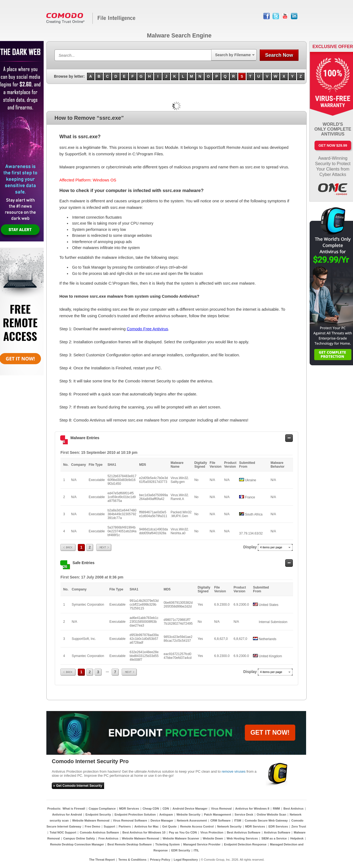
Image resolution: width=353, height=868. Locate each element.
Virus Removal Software (130, 820)
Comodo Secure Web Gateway (266, 820)
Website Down (213, 838)
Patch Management (217, 814)
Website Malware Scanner (181, 838)
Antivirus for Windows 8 (252, 809)
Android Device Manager (190, 809)
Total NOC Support (63, 832)
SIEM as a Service (274, 838)
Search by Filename (233, 55)
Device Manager (162, 820)
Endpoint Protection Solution (135, 814)
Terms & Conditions (132, 860)
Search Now (279, 55)
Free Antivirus (108, 838)
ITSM (238, 820)
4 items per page (271, 547)
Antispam (166, 814)
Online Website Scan (272, 814)
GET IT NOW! (270, 732)
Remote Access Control (197, 826)
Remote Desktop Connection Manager (77, 844)
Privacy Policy (160, 860)
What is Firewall (74, 809)
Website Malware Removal (91, 820)
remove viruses (233, 771)
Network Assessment (192, 820)
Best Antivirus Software (244, 832)
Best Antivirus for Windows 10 (144, 832)
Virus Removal (221, 809)
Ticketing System (168, 844)
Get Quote (169, 826)
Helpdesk (297, 838)
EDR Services (278, 826)
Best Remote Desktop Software (129, 844)
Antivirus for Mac (146, 826)
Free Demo (93, 826)
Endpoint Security (98, 814)
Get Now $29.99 (333, 145)
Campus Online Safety (79, 838)
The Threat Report (102, 860)
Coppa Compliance (102, 809)
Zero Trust (299, 826)
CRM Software (221, 820)
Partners (125, 826)
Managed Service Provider (202, 844)
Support (110, 826)
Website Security (188, 814)
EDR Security (181, 850)
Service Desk (244, 814)
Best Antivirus (293, 809)
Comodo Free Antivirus (147, 329)
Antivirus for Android (67, 814)
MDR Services (129, 809)
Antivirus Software (277, 832)
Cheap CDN (151, 809)
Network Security (229, 826)
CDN (166, 809)
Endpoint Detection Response (245, 844)
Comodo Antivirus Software (99, 832)
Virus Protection (212, 832)
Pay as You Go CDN (183, 832)
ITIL (196, 850)
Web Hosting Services (242, 838)
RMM (276, 809)
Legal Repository (186, 860)
